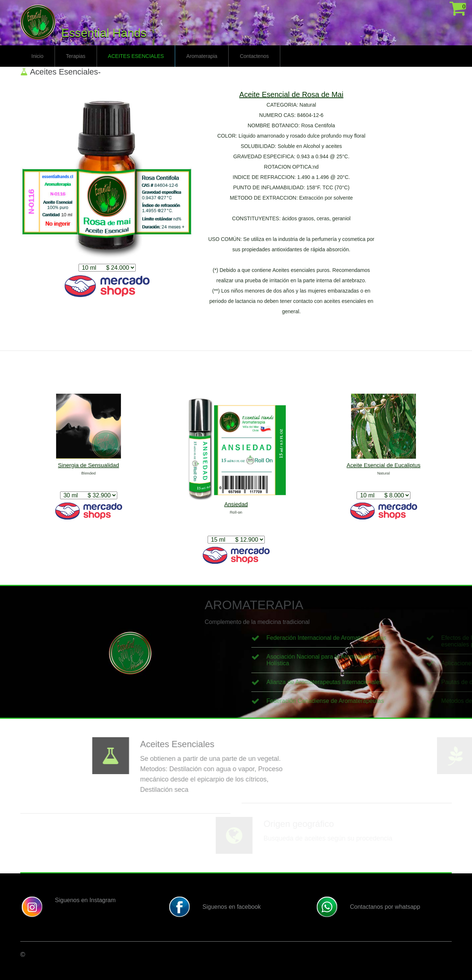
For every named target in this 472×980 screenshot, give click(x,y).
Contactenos (254, 56)
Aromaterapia (202, 56)
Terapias (76, 56)
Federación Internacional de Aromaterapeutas (403, 638)
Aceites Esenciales (136, 56)
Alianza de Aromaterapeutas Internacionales (401, 682)
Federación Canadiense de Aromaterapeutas (402, 701)
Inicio (37, 56)
